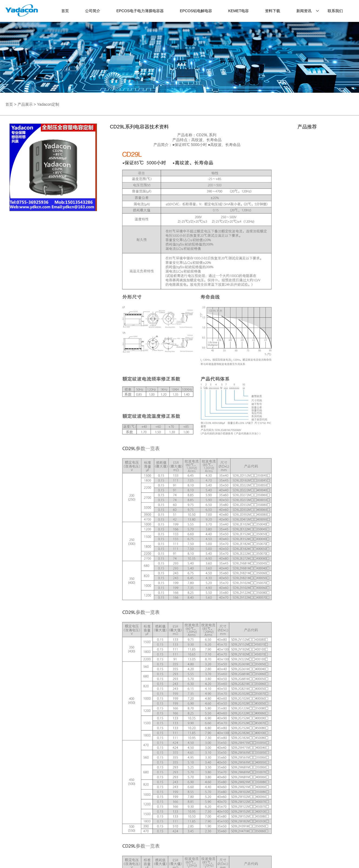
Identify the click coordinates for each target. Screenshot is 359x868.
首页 (65, 11)
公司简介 (93, 11)
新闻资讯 (304, 11)
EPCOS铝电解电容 (196, 11)
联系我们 (335, 11)
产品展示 (25, 104)
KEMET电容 (239, 11)
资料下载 (273, 11)
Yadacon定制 (48, 104)
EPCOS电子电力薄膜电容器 (140, 11)
